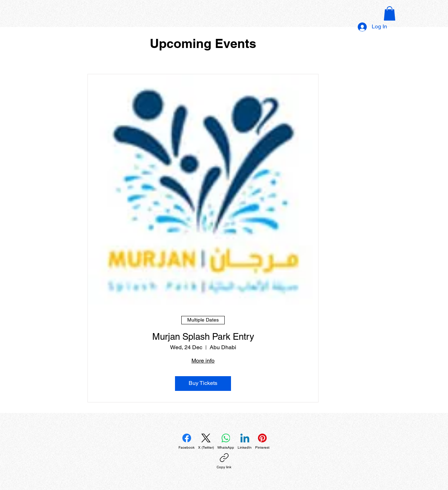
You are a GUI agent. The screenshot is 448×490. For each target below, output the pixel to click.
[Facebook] (187, 442)
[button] (390, 13)
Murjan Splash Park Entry (203, 337)
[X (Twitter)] (206, 442)
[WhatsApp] (226, 442)
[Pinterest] (262, 442)
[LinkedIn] (245, 442)
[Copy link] (224, 461)
